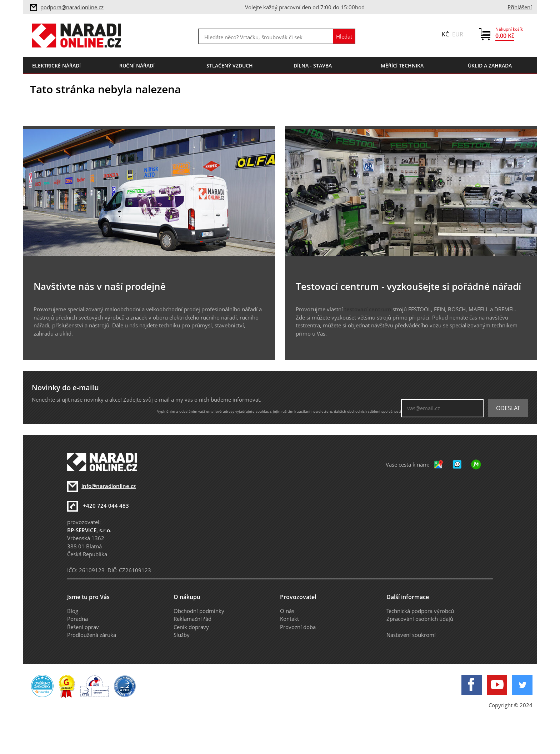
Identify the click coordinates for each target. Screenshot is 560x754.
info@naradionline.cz (109, 486)
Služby (182, 635)
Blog (73, 611)
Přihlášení (520, 7)
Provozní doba (298, 627)
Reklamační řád (192, 619)
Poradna (77, 619)
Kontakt (289, 619)
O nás (287, 611)
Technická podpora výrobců (420, 611)
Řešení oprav (83, 627)
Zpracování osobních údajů (420, 619)
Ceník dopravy (191, 627)
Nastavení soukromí (411, 635)
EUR (458, 34)
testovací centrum (368, 309)
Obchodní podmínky (199, 611)
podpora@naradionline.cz (72, 7)
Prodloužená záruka (92, 635)
